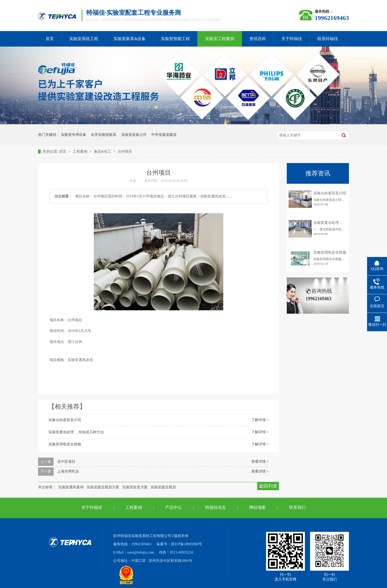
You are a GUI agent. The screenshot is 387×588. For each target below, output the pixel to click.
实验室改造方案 (135, 487)
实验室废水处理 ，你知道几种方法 (76, 432)
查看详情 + (260, 462)
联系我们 (297, 507)
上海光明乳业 (68, 471)
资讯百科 (258, 39)
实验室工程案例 (220, 39)
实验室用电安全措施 (65, 444)
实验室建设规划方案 (103, 487)
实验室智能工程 (175, 39)
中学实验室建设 (164, 135)
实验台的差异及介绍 (65, 420)
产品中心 (174, 507)
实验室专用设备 (74, 135)
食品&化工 (103, 152)
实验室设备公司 (134, 135)
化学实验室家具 (104, 135)
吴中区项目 (66, 462)
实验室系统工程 (84, 39)
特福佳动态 (216, 507)
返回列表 (268, 486)
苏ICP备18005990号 (187, 544)
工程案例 (81, 152)
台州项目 (125, 152)
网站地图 (257, 507)
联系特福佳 (328, 39)
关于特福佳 (292, 39)
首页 (50, 39)
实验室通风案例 (71, 487)
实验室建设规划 (163, 487)
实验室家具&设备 (130, 39)
